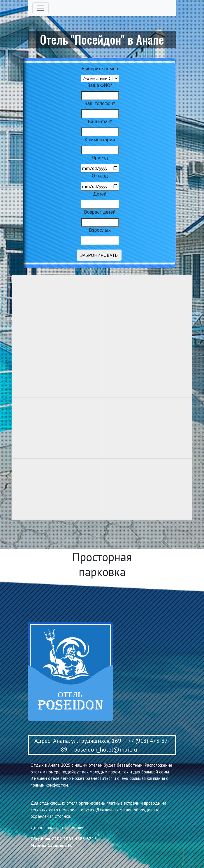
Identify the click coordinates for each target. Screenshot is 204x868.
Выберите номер (100, 69)
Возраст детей (100, 212)
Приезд (100, 158)
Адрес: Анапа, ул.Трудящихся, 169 (78, 741)
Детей (100, 194)
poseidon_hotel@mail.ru (106, 750)
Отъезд (100, 176)
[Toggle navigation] (41, 8)
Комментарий (100, 140)
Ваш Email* (100, 122)
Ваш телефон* (100, 103)
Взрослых (100, 230)
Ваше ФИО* (100, 85)
